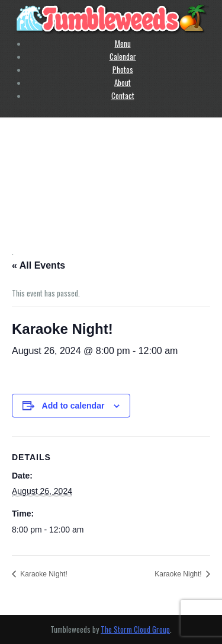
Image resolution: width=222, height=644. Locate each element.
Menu (123, 43)
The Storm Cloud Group (135, 629)
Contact (123, 95)
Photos (123, 69)
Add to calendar (73, 406)
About (123, 82)
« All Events (38, 265)
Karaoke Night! (43, 574)
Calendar (123, 56)
